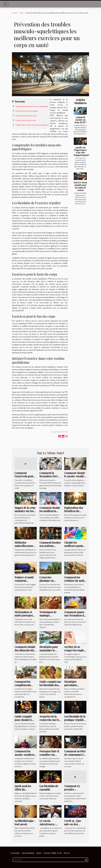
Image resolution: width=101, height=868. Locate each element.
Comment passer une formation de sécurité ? (75, 615)
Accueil (14, 13)
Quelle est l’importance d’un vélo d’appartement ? (82, 151)
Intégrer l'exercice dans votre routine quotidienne (32, 125)
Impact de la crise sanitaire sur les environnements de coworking (25, 513)
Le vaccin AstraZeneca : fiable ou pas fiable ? (48, 826)
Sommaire (20, 101)
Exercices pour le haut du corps (26, 116)
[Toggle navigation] (6, 4)
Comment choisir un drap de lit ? (80, 120)
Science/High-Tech (53, 853)
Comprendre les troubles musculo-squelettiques (32, 106)
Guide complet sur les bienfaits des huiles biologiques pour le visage (50, 687)
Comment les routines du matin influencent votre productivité (75, 582)
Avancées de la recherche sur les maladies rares (50, 720)
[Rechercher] (50, 860)
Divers (67, 853)
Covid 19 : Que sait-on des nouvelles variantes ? (73, 826)
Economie (15, 853)
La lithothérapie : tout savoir (25, 822)
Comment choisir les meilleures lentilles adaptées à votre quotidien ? (50, 513)
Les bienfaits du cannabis (49, 788)
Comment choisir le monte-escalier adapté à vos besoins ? (75, 478)
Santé (21, 13)
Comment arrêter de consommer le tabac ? (75, 755)
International (28, 853)
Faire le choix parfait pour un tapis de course (80, 186)
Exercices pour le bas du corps (26, 120)
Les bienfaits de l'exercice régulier (27, 111)
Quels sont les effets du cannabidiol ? (23, 789)
